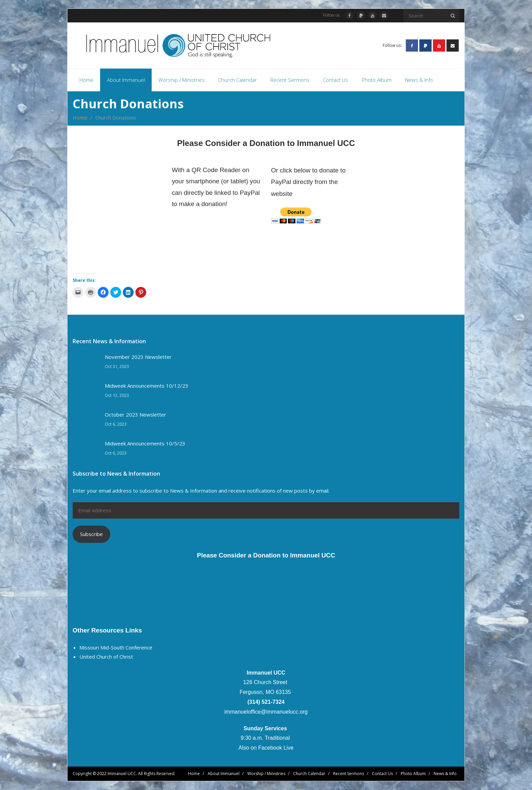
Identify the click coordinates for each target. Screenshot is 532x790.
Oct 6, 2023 (116, 425)
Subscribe (91, 535)
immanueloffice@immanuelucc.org (266, 712)
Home (80, 118)
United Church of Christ (106, 657)
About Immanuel (224, 774)
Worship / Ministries (266, 774)
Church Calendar (309, 774)
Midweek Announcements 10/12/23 (147, 387)
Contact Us (382, 774)
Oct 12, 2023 (117, 396)
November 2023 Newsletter (138, 358)
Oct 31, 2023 (117, 367)
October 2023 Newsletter (136, 415)
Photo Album (413, 774)
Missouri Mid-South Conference (116, 648)
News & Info (445, 774)
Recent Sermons (349, 774)
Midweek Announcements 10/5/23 (145, 444)
